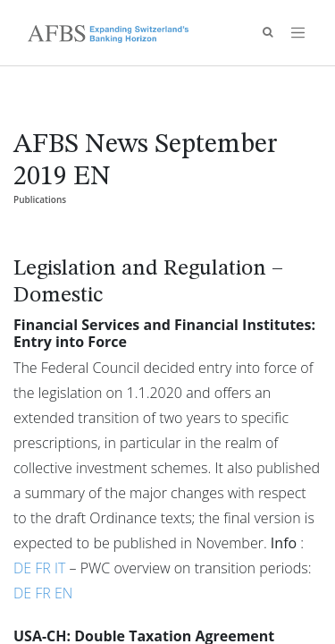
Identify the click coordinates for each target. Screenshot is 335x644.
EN (63, 593)
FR (45, 568)
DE (24, 568)
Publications (40, 199)
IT (62, 568)
